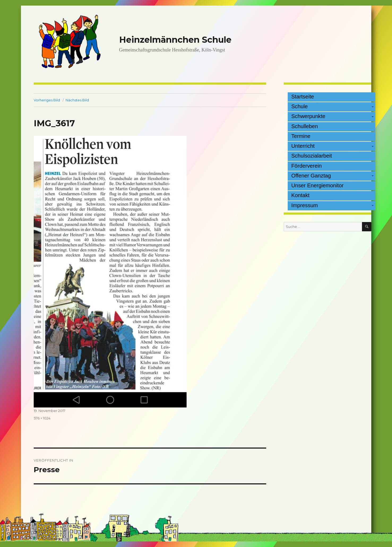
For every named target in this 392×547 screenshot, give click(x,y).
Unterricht (303, 146)
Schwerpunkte (308, 116)
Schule (300, 106)
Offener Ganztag (311, 176)
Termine (301, 136)
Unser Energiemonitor (318, 185)
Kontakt (301, 195)
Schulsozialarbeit (312, 156)
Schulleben (305, 126)
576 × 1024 (42, 418)
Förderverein (307, 166)
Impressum (305, 205)
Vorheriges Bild (47, 100)
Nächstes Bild (77, 100)
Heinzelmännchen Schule (175, 40)
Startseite (303, 97)
